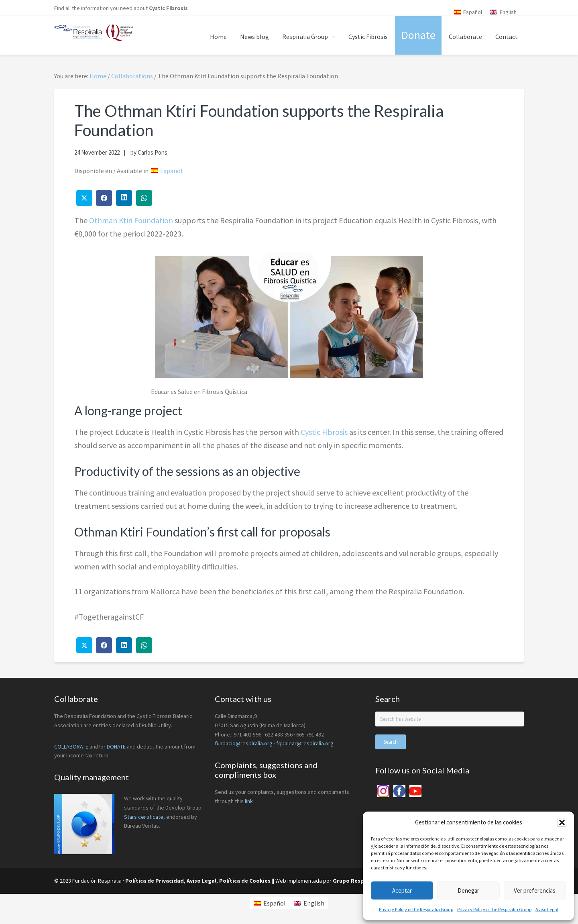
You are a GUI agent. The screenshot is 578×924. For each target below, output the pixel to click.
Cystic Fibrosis (168, 8)
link (249, 801)
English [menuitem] (508, 12)
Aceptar (402, 890)
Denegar (468, 890)
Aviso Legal (547, 909)
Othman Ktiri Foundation (131, 220)
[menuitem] (468, 12)
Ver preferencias (535, 890)
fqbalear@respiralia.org (305, 743)
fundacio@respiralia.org (244, 743)
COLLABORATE (71, 747)
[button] (562, 822)
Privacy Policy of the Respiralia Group (416, 909)
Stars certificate (144, 817)
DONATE (116, 747)
